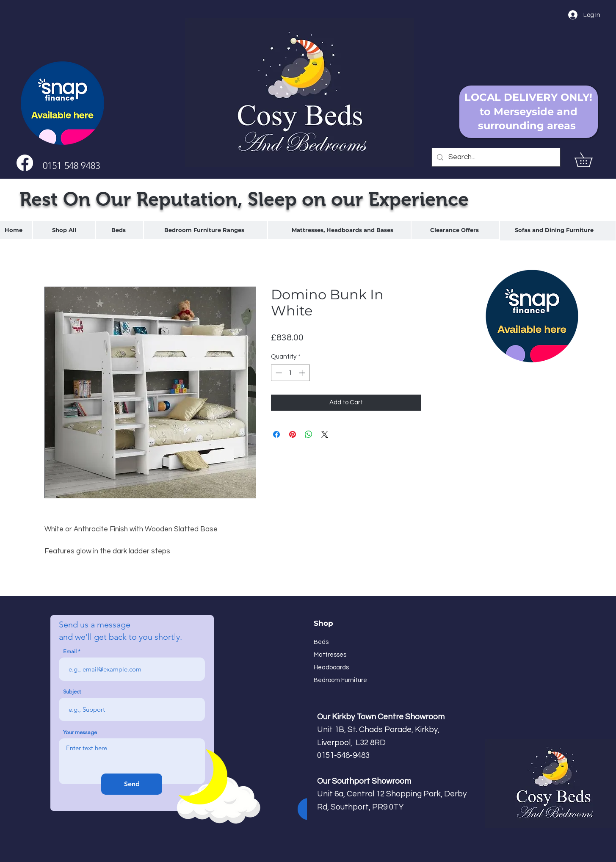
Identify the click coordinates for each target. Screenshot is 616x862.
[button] (590, 160)
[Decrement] (278, 373)
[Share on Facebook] (276, 434)
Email (70, 651)
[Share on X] (325, 434)
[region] (120, 230)
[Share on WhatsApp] (309, 434)
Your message (80, 732)
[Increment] (303, 373)
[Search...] (495, 157)
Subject (72, 692)
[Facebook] (25, 163)
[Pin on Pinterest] (293, 434)
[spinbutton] (290, 373)
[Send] (132, 784)
